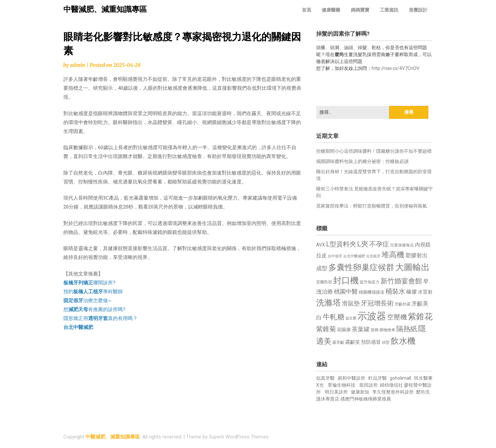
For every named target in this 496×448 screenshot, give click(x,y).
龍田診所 (369, 385)
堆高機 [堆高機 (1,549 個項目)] (393, 255)
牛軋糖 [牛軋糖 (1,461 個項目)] (334, 317)
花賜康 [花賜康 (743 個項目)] (344, 330)
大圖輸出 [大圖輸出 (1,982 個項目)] (413, 267)
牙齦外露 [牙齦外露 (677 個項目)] (403, 304)
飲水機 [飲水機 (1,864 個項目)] (403, 341)
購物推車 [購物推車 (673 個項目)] (387, 330)
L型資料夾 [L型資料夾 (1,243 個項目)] (341, 244)
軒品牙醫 (378, 378)
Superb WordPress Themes (239, 437)
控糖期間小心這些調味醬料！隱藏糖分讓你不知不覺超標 (374, 151)
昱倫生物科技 (342, 385)
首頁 (307, 10)
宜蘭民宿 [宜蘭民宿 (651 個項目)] (324, 282)
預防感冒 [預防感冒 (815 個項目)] (371, 342)
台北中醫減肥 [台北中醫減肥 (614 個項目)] (354, 256)
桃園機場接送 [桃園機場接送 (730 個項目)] (372, 292)
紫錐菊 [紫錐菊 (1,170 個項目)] (326, 329)
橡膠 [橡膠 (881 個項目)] (412, 292)
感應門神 (349, 399)
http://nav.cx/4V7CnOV (396, 68)
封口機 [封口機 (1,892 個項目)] (346, 280)
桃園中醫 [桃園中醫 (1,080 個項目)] (346, 291)
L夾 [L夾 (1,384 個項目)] (363, 244)
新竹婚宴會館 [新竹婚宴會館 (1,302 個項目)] (401, 281)
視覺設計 (418, 10)
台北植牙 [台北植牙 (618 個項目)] (373, 256)
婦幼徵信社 (392, 385)
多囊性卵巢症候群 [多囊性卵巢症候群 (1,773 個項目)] (361, 267)
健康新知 (360, 392)
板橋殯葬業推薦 (375, 399)
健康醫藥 (331, 10)
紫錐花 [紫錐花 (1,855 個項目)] (420, 316)
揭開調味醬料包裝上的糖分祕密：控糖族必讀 (362, 161)
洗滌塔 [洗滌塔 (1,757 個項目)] (329, 303)
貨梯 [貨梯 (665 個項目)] (375, 330)
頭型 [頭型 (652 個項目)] (386, 342)
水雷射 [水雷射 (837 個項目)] (425, 292)
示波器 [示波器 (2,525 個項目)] (372, 316)
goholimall (400, 378)
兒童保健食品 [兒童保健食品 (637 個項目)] (402, 245)
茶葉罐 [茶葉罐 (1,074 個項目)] (361, 329)
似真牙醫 (325, 378)
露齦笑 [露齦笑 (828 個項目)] (353, 342)
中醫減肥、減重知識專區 (105, 9)
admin (78, 65)
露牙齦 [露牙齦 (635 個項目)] (338, 342)
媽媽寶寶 (360, 10)
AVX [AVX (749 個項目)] (321, 245)
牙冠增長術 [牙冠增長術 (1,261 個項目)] (377, 303)
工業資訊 (389, 10)
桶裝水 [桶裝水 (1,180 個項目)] (395, 291)
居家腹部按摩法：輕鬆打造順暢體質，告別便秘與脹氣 (372, 206)
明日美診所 (336, 392)
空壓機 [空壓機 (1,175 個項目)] (397, 317)
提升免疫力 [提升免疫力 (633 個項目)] (370, 282)
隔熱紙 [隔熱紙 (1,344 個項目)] (407, 329)
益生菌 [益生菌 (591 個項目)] (351, 318)
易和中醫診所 (351, 378)
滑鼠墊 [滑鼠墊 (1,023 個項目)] (351, 304)
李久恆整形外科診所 (394, 392)
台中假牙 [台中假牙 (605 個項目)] (335, 256)
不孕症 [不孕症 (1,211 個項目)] (379, 244)
